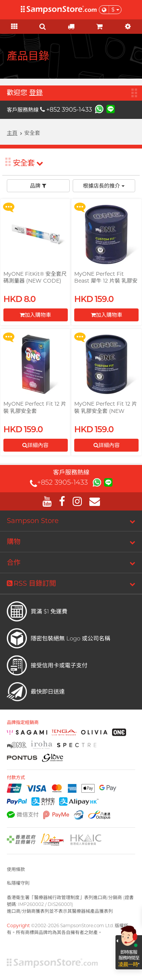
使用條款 (16, 869)
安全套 (28, 163)
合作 (14, 563)
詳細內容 (35, 445)
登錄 (36, 93)
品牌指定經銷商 (23, 722)
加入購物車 (35, 315)
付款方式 (16, 778)
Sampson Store (33, 521)
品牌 (38, 186)
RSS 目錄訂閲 (31, 583)
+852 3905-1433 (66, 110)
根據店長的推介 (104, 186)
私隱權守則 (18, 883)
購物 (14, 542)
